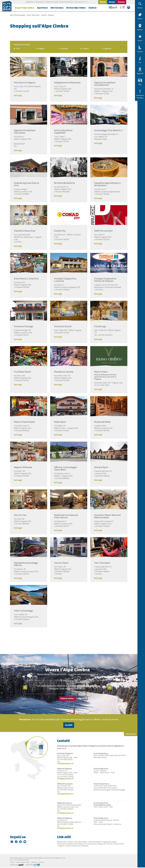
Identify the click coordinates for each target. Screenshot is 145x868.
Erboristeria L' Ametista (25, 279)
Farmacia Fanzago (22, 326)
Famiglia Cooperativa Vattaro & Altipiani (104, 280)
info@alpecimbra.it (64, 763)
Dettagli (17, 95)
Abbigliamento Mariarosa (66, 83)
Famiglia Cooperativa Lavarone (64, 280)
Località (43, 15)
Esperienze (42, 8)
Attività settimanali (66, 2)
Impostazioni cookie (22, 862)
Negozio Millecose (22, 467)
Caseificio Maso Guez (24, 231)
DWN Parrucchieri (102, 231)
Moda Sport (59, 422)
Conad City (59, 231)
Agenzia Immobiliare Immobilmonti (104, 84)
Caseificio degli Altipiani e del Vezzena (106, 184)
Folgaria (40, 49)
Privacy (40, 862)
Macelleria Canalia (63, 372)
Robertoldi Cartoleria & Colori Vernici (65, 516)
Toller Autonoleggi (22, 611)
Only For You (19, 515)
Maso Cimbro (100, 372)
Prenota (121, 2)
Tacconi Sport (60, 563)
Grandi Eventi (40, 2)
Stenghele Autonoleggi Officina (25, 564)
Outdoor (93, 8)
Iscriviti (67, 725)
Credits (11, 862)
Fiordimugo (99, 326)
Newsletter (30, 2)
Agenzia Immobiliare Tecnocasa (23, 132)
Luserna (84, 49)
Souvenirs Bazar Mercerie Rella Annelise (106, 516)
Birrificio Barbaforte (63, 183)
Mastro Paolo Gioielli (23, 422)
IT (86, 2)
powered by (31, 864)
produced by (16, 865)
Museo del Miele (101, 422)
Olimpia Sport (100, 467)
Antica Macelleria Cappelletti (62, 132)
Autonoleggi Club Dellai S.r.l (107, 130)
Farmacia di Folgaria (23, 83)
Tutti (17, 49)
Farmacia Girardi (62, 326)
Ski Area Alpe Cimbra (76, 8)
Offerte (103, 2)
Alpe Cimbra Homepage (16, 15)
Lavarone (63, 49)
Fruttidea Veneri (21, 372)
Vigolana (106, 49)
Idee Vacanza (57, 8)
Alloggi (112, 2)
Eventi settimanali (52, 2)
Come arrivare (79, 2)
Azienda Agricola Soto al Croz (25, 184)
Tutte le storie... (67, 698)
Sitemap (33, 862)
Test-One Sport (101, 563)
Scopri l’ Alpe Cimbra (24, 8)
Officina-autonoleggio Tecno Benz (64, 468)
